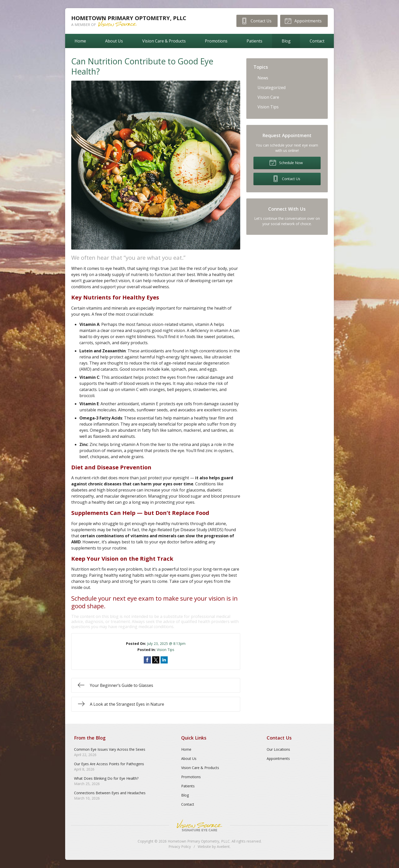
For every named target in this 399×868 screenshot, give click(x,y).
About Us (114, 41)
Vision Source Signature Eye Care (199, 825)
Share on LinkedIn (164, 660)
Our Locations (278, 749)
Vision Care (268, 97)
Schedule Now (286, 162)
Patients (254, 41)
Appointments (303, 21)
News (263, 78)
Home (80, 41)
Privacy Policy (180, 847)
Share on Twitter (156, 660)
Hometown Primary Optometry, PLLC (199, 841)
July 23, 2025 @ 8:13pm (166, 643)
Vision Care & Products (164, 41)
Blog (286, 41)
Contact (317, 41)
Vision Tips (166, 650)
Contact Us (256, 21)
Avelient (223, 847)
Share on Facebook (147, 660)
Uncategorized (272, 88)
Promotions (216, 41)
